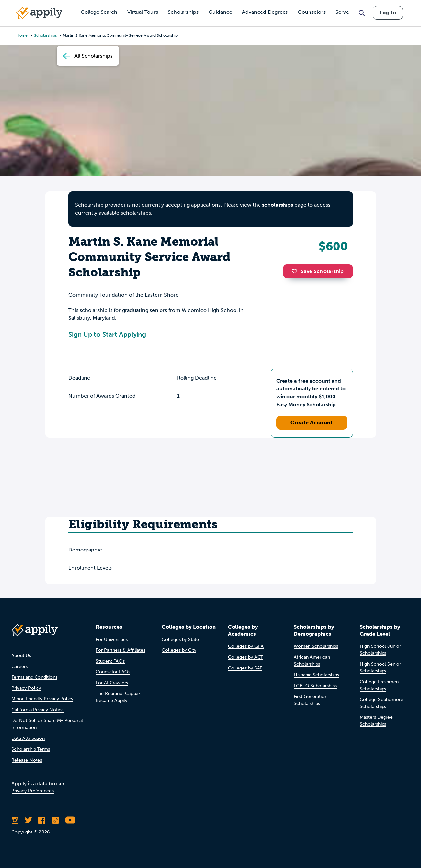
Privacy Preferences (33, 791)
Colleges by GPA (246, 646)
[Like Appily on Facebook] (42, 820)
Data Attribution (28, 738)
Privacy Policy (26, 688)
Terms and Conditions (34, 677)
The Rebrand (109, 694)
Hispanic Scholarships (316, 675)
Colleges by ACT (246, 657)
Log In (388, 13)
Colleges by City (179, 650)
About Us (21, 656)
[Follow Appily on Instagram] (15, 820)
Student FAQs (110, 661)
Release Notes (27, 760)
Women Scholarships (316, 646)
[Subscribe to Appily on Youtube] (70, 820)
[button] (296, 271)
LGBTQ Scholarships (315, 686)
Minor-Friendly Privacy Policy (42, 699)
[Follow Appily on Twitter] (28, 820)
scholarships (278, 205)
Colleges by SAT (245, 668)
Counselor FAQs (113, 672)
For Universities (112, 639)
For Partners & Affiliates (121, 650)
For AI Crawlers (112, 683)
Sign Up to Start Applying (107, 334)
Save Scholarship (318, 271)
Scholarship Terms (31, 749)
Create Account (312, 422)
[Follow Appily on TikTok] (55, 820)
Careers (20, 666)
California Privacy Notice (38, 710)
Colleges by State (180, 639)
